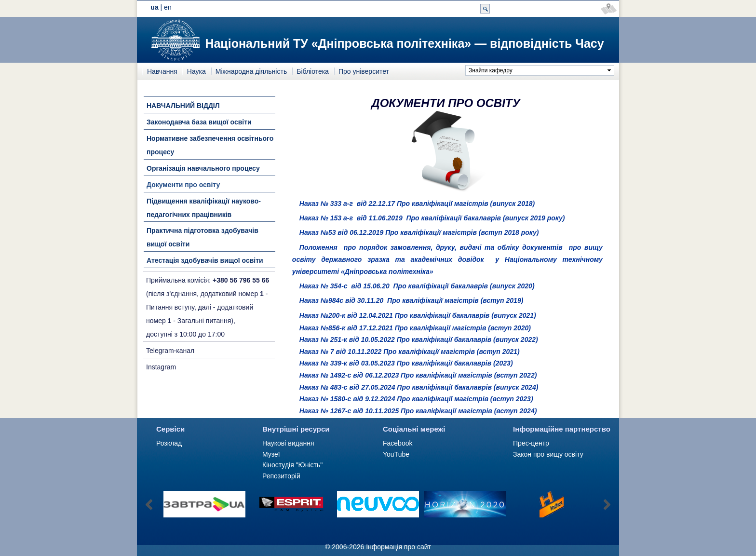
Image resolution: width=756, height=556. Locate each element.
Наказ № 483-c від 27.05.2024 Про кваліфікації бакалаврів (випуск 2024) (419, 387)
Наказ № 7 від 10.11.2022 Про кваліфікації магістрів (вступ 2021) (410, 352)
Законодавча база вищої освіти (199, 122)
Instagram (161, 367)
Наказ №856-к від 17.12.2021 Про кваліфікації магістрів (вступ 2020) (415, 328)
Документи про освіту (183, 185)
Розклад (169, 443)
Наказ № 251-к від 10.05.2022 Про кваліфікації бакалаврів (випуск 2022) (419, 339)
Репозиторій (281, 476)
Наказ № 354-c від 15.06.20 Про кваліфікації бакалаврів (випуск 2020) (417, 286)
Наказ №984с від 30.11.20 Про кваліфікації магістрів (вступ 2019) (411, 300)
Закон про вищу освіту (548, 454)
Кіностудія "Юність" (292, 465)
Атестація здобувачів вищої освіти (205, 260)
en (168, 7)
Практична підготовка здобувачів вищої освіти (202, 237)
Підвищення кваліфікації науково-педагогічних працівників (204, 208)
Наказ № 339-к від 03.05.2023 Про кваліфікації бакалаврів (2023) (406, 363)
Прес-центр (531, 443)
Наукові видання (288, 443)
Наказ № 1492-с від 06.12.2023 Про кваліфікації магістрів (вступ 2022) (418, 375)
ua (154, 7)
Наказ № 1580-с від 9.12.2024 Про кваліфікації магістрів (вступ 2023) (416, 399)
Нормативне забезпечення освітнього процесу (210, 145)
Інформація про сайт (398, 547)
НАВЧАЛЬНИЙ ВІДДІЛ (183, 106)
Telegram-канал (170, 351)
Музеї (271, 454)
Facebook (398, 443)
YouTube (396, 454)
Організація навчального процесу (203, 168)
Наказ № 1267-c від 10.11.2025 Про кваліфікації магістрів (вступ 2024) (418, 411)
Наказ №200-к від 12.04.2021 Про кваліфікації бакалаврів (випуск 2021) (418, 315)
